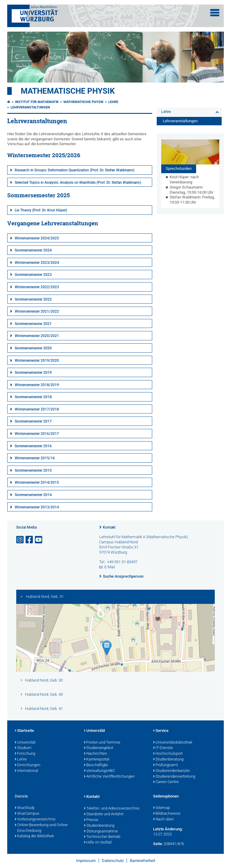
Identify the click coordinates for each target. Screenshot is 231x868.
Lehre (113, 102)
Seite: (158, 844)
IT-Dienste (163, 748)
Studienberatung (168, 760)
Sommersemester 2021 (33, 324)
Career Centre (166, 782)
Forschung (25, 754)
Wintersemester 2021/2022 (37, 311)
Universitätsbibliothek (173, 743)
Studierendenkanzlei (171, 771)
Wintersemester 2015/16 (35, 458)
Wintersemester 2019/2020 (37, 361)
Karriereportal (97, 760)
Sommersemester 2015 (33, 470)
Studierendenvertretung (174, 777)
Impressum (86, 861)
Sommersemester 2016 (33, 446)
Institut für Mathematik (37, 102)
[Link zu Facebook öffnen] (30, 540)
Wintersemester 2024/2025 (37, 238)
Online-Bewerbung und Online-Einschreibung (42, 828)
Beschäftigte (96, 765)
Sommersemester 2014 (33, 495)
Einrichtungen (28, 765)
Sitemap (162, 808)
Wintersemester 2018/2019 (37, 385)
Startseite (24, 731)
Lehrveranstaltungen (30, 107)
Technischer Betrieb (102, 837)
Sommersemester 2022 (33, 299)
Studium (23, 748)
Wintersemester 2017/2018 (37, 409)
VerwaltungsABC (99, 771)
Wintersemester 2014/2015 (37, 482)
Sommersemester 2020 (33, 348)
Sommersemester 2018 (33, 397)
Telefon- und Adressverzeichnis (112, 809)
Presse (91, 820)
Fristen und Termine (102, 743)
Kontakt (109, 527)
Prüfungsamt (165, 765)
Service (161, 731)
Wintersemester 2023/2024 (37, 263)
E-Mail (110, 567)
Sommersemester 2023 (33, 275)
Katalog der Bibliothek (34, 836)
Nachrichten (95, 754)
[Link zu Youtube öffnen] (39, 540)
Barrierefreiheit (143, 861)
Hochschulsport (168, 754)
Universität (25, 743)
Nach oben (163, 820)
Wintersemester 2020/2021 (37, 336)
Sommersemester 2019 (33, 373)
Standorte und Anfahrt (104, 814)
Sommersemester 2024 (33, 250)
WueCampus (27, 814)
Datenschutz (113, 861)
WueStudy (25, 808)
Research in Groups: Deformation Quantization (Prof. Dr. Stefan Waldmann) (75, 170)
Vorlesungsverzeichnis (35, 820)
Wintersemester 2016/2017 (37, 434)
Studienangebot (99, 748)
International (26, 771)
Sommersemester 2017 (33, 421)
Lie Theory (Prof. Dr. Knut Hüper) (41, 210)
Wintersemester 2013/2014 (37, 507)
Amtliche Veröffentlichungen (109, 777)
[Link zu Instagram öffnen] (20, 540)
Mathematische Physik (68, 91)
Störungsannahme (101, 832)
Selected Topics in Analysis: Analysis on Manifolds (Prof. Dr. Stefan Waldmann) (78, 183)
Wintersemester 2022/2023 (37, 287)
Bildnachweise (167, 814)
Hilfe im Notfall (98, 843)
